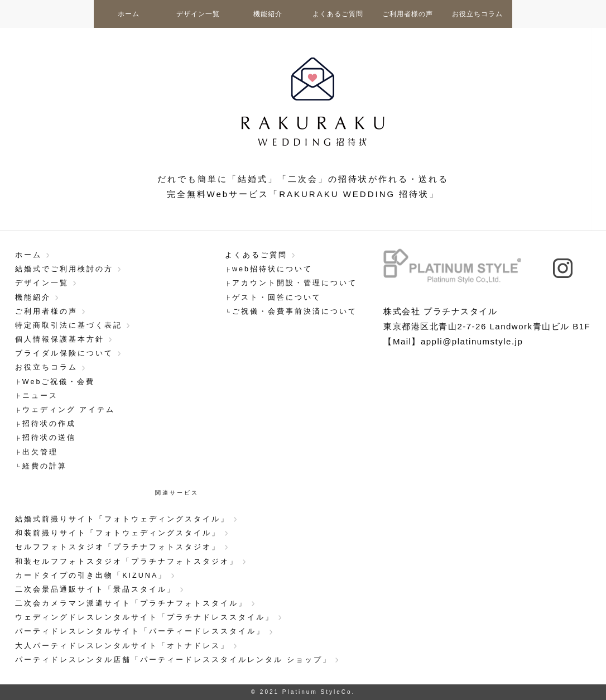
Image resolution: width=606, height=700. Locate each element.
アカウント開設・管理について (295, 283)
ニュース (40, 396)
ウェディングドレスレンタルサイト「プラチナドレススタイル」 (145, 617)
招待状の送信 (49, 438)
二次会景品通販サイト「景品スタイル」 (95, 589)
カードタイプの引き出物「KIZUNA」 (91, 576)
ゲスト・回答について (277, 298)
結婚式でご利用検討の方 (64, 269)
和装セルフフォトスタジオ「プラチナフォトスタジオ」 (127, 562)
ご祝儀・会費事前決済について (295, 311)
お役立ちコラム (477, 14)
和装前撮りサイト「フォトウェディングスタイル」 (118, 533)
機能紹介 (268, 14)
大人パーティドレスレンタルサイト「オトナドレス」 (122, 646)
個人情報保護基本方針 (60, 339)
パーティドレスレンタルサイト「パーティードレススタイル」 (140, 631)
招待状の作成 (49, 424)
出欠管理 (40, 452)
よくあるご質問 (338, 14)
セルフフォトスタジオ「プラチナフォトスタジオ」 (118, 547)
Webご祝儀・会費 (59, 382)
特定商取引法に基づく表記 (69, 325)
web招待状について (272, 269)
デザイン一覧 (198, 14)
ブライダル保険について (64, 353)
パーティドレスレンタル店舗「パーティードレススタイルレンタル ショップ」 (173, 660)
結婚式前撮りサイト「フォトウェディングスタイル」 (122, 519)
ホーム (129, 14)
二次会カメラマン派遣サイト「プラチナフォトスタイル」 (131, 603)
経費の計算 (45, 466)
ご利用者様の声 (408, 14)
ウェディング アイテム (69, 410)
